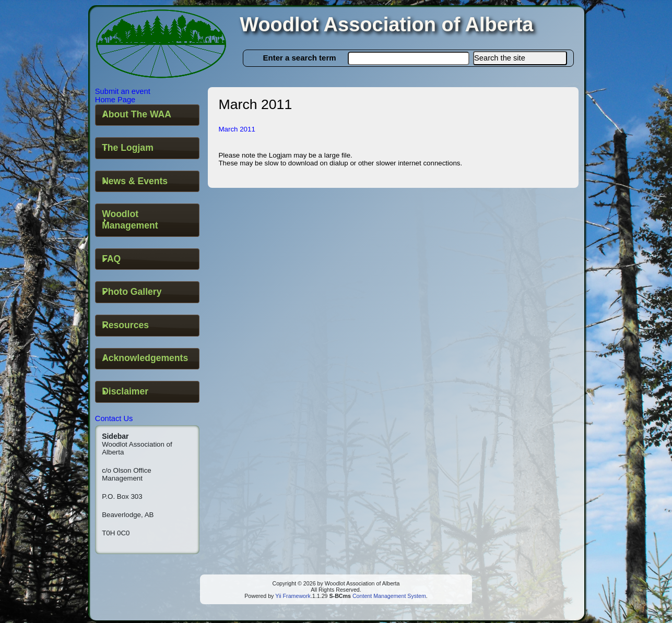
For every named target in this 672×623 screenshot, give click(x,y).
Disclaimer (125, 391)
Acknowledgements (145, 358)
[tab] (147, 115)
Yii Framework (293, 596)
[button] (520, 58)
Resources (125, 325)
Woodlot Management (130, 220)
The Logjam (128, 148)
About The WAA (137, 114)
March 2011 (237, 129)
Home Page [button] (115, 100)
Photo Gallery (132, 292)
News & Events (135, 181)
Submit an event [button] (123, 91)
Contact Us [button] (114, 418)
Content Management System (388, 596)
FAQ (111, 259)
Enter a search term (300, 58)
